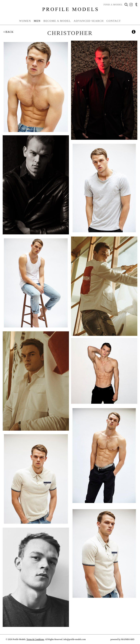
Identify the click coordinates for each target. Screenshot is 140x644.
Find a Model (113, 5)
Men (37, 21)
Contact (114, 21)
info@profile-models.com (75, 639)
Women (25, 21)
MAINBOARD (128, 639)
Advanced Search (89, 21)
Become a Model (57, 21)
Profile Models (70, 9)
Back (9, 32)
